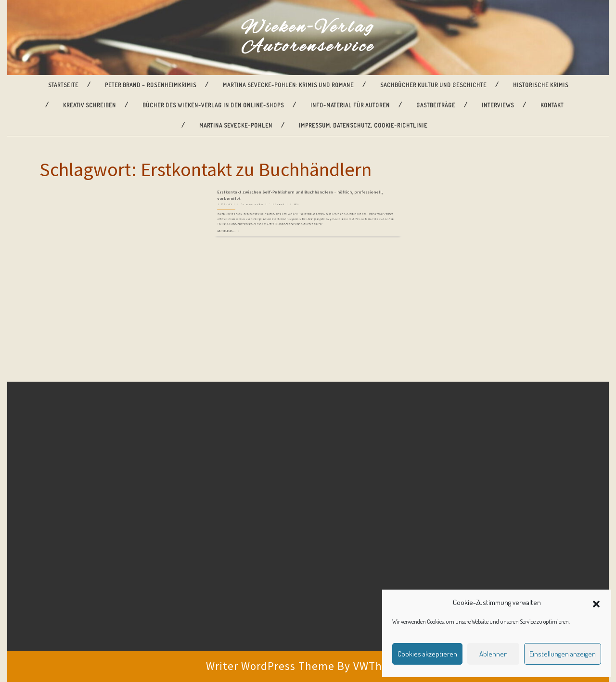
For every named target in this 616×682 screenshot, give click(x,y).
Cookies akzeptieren (427, 654)
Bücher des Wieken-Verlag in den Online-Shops (213, 105)
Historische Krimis (541, 85)
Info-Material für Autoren (350, 105)
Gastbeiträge (436, 105)
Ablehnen (494, 654)
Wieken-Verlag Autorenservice (308, 38)
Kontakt (552, 105)
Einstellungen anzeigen (563, 654)
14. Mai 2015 (264, 188)
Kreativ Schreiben (90, 105)
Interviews (498, 105)
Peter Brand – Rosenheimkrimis (151, 85)
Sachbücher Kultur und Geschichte (433, 85)
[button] (596, 603)
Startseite (63, 85)
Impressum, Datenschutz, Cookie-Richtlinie (363, 125)
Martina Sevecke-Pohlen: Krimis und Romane (288, 85)
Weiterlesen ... (263, 203)
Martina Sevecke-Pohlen (236, 125)
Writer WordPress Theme (270, 666)
